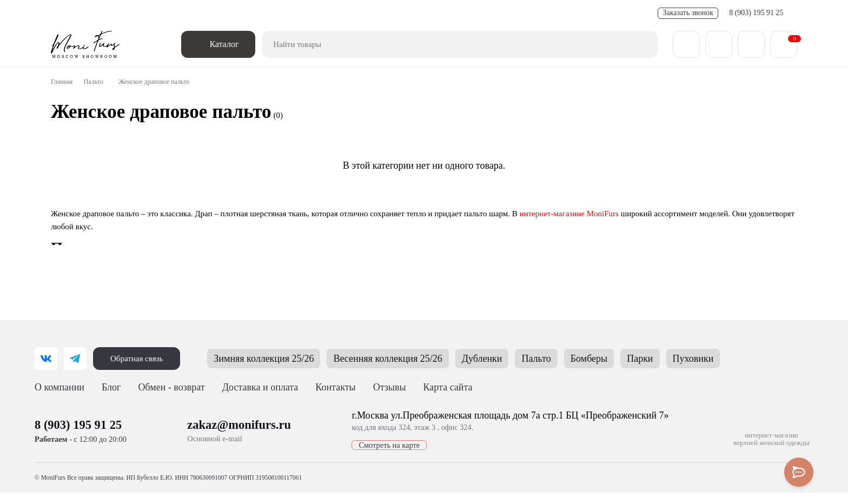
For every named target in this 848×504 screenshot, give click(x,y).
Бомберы (621, 359)
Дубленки (510, 359)
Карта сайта (452, 387)
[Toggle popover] (799, 472)
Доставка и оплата (114, 13)
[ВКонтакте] (46, 359)
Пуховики (729, 359)
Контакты (370, 13)
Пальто (98, 82)
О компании (61, 387)
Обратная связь (139, 359)
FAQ (337, 13)
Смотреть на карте (376, 451)
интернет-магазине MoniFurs (608, 214)
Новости (236, 13)
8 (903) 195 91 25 (757, 13)
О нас (62, 13)
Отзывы (410, 13)
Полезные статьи (290, 13)
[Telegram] (75, 359)
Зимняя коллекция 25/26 (275, 359)
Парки (674, 359)
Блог (114, 387)
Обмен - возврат (184, 13)
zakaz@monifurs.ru (238, 430)
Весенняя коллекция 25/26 (410, 359)
